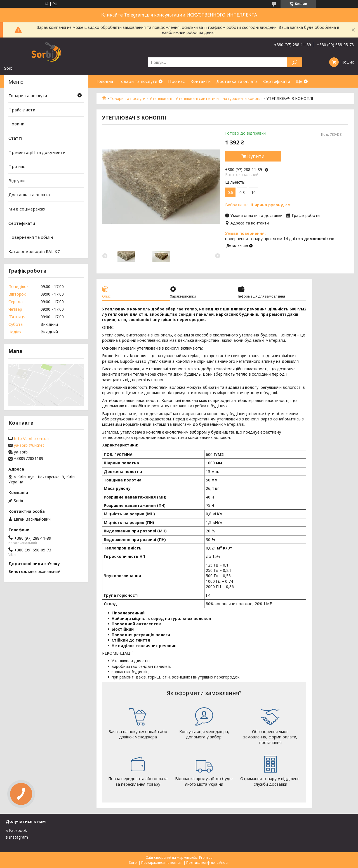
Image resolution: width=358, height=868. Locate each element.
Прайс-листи (22, 110)
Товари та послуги (138, 81)
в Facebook (16, 830)
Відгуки (17, 181)
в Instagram (17, 837)
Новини (16, 124)
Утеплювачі (161, 99)
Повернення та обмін (31, 237)
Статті (15, 138)
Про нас (176, 81)
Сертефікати (22, 223)
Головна (105, 81)
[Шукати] (295, 62)
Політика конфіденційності (208, 863)
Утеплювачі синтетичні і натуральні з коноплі (219, 99)
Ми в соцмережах (27, 209)
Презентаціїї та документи (37, 152)
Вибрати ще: (258, 205)
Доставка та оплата (237, 81)
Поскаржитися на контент (162, 863)
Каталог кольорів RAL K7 (34, 251)
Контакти (201, 81)
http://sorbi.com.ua (31, 439)
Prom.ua (206, 858)
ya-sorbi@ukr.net (29, 445)
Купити (256, 156)
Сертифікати (277, 81)
